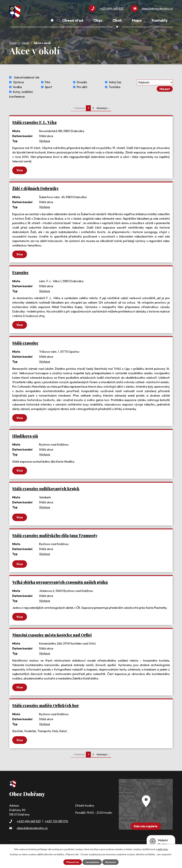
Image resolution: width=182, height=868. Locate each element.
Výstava (18, 80)
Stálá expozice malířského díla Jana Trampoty (55, 538)
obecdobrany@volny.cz (32, 834)
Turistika (114, 85)
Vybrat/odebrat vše (26, 75)
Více (23, 169)
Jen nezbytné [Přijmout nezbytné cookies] (92, 862)
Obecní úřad (73, 20)
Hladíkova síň (25, 437)
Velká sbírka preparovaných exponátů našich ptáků (60, 586)
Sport (48, 85)
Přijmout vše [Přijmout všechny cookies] (71, 862)
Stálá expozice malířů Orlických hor (46, 711)
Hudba (17, 85)
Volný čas (115, 80)
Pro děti (82, 85)
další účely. (163, 849)
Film (48, 80)
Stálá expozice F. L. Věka (34, 120)
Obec (98, 20)
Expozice (20, 272)
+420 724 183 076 (56, 827)
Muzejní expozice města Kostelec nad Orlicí (52, 639)
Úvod (13, 41)
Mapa (137, 20)
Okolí (25, 41)
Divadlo (82, 80)
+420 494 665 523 (29, 827)
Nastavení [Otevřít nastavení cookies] (112, 862)
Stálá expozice (25, 343)
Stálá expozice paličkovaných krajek (46, 491)
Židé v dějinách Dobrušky (35, 187)
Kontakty (160, 20)
